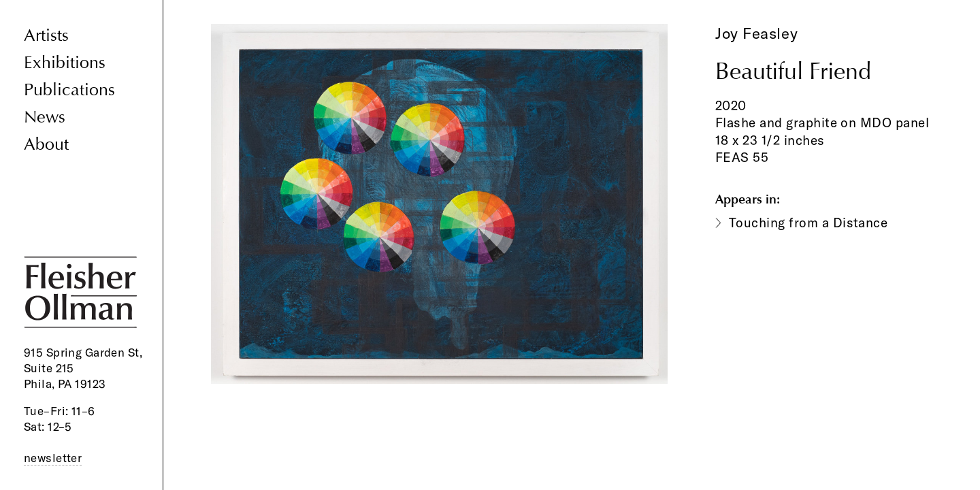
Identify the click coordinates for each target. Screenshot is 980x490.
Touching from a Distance (808, 223)
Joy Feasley (756, 33)
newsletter (53, 458)
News (45, 117)
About (46, 145)
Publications (69, 90)
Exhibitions (65, 63)
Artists (46, 36)
